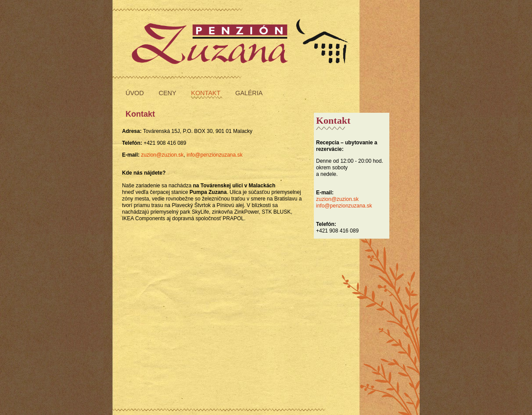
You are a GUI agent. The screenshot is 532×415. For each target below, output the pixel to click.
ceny (169, 93)
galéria (249, 93)
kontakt (207, 93)
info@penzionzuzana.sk (344, 206)
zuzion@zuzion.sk (337, 199)
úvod (136, 93)
